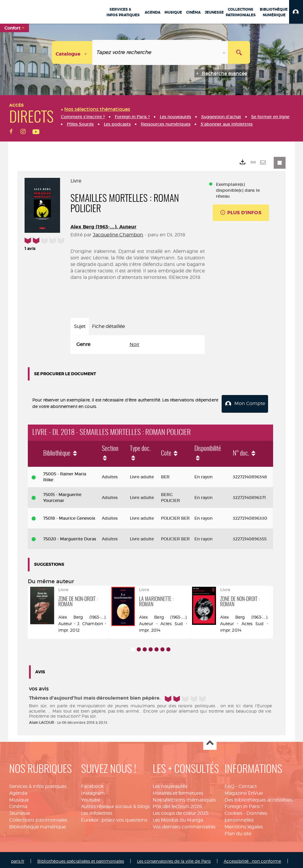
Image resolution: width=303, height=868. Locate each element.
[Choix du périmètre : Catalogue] (72, 52)
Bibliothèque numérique (37, 824)
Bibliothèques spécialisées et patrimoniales (81, 858)
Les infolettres (97, 811)
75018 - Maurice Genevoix (69, 516)
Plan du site (238, 831)
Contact (248, 784)
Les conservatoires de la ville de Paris (174, 858)
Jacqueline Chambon (118, 235)
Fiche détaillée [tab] (108, 326)
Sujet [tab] (80, 326)
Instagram (93, 790)
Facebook (92, 784)
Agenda (18, 790)
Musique (19, 797)
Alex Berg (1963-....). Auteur (104, 227)
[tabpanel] (138, 345)
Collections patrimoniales (38, 818)
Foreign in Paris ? (244, 804)
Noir (134, 344)
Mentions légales (244, 824)
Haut (210, 741)
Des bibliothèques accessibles (258, 797)
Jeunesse (20, 811)
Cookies (233, 811)
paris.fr (18, 858)
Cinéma (18, 804)
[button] (296, 12)
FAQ (229, 784)
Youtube (91, 797)
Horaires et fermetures (178, 790)
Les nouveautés (170, 784)
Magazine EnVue (244, 790)
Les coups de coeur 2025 (181, 811)
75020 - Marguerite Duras (70, 536)
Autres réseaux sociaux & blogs (115, 804)
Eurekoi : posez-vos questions (114, 818)
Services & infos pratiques (38, 784)
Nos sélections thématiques (184, 797)
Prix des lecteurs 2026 (177, 804)
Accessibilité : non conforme (252, 858)
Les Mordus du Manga (178, 818)
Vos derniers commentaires (184, 824)
